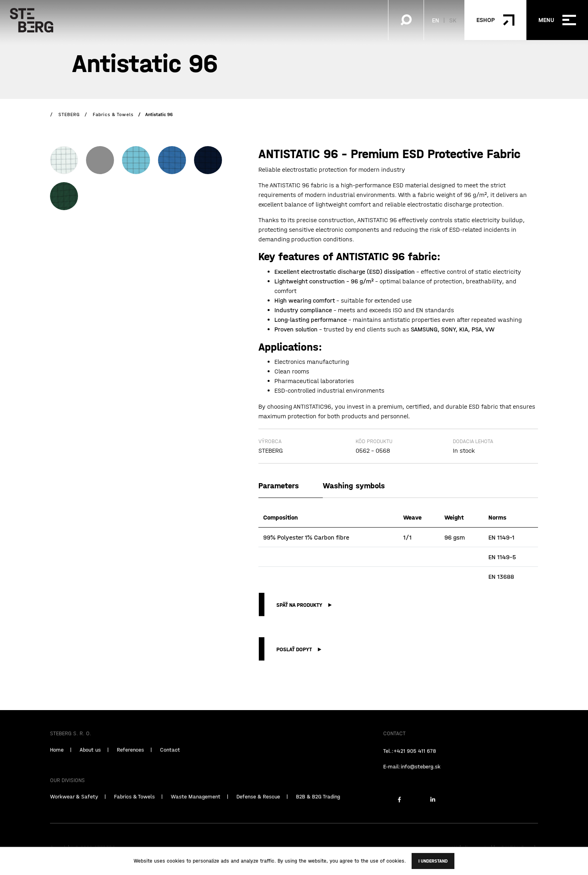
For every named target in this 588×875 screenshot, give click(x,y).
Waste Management (196, 811)
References (130, 765)
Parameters (279, 486)
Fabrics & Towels (134, 811)
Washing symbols (354, 486)
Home (57, 765)
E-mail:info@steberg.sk (412, 781)
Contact (170, 765)
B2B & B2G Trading (318, 811)
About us (90, 765)
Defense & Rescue (258, 811)
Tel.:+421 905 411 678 (410, 766)
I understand (433, 861)
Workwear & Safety (74, 811)
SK (453, 20)
